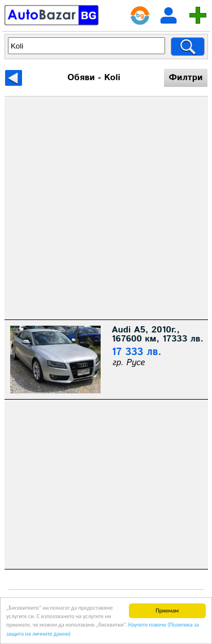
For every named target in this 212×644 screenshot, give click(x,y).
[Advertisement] (106, 208)
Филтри (185, 78)
